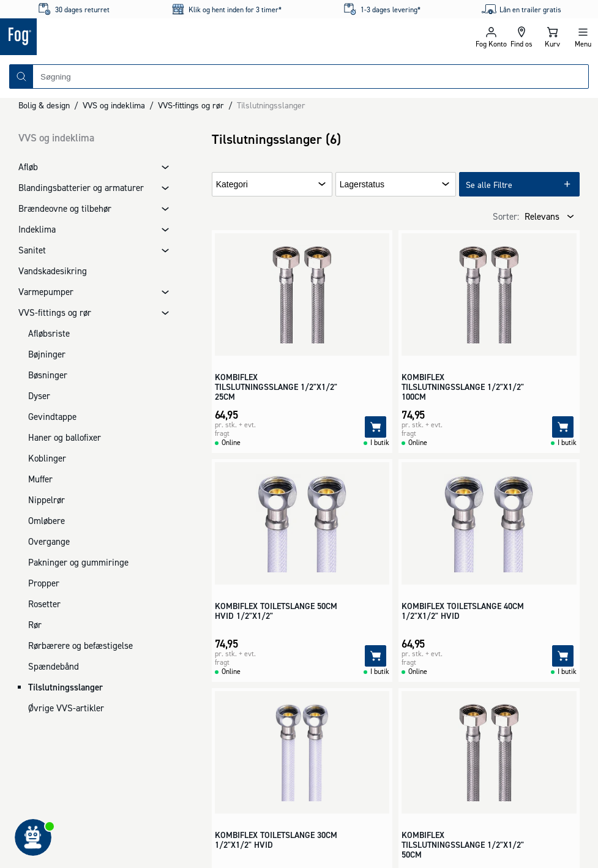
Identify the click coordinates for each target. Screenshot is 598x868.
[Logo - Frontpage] (150, 37)
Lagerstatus (362, 185)
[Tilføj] (376, 427)
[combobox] (311, 77)
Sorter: (506, 216)
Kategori (232, 185)
